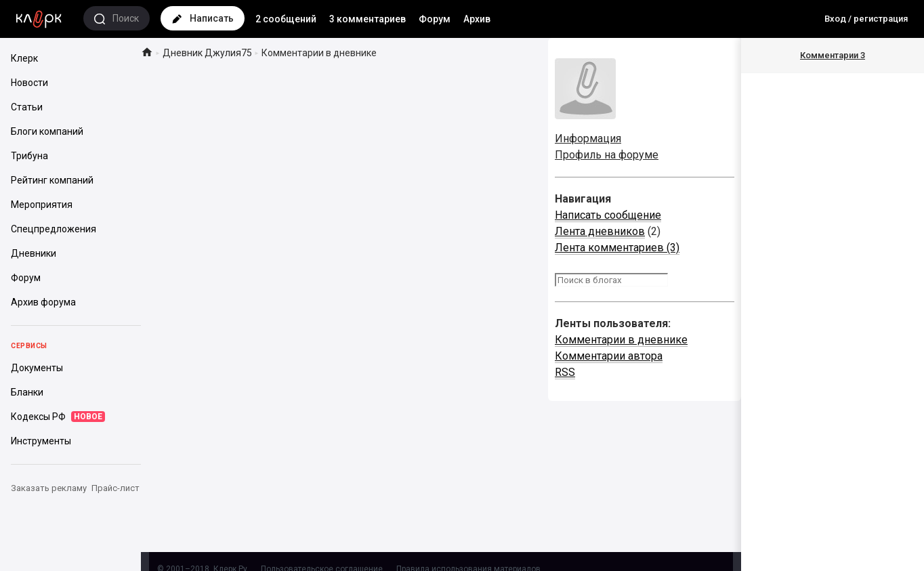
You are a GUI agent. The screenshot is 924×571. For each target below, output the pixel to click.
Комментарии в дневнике (621, 340)
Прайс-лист (115, 488)
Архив (477, 19)
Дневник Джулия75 (207, 53)
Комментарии (833, 55)
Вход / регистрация (866, 19)
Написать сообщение (608, 215)
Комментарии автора (609, 356)
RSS (565, 372)
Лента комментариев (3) (617, 248)
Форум (435, 19)
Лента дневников (600, 231)
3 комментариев (367, 19)
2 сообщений (286, 19)
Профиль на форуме (607, 155)
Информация (588, 139)
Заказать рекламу (49, 488)
